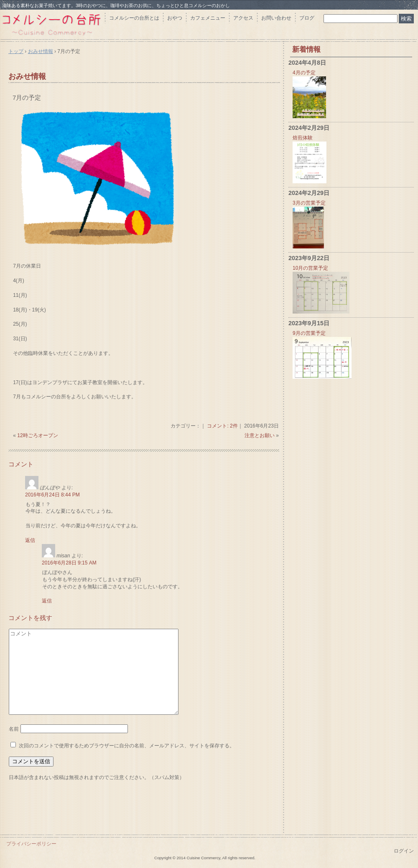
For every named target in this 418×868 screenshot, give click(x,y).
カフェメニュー (208, 18)
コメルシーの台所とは (134, 18)
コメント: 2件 (222, 426)
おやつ (175, 18)
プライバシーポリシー (31, 844)
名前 (14, 729)
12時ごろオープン (37, 435)
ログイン (404, 851)
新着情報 (306, 49)
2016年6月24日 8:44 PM (52, 495)
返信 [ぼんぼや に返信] (30, 540)
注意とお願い (260, 435)
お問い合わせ (276, 18)
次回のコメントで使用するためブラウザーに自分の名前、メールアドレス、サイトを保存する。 (127, 746)
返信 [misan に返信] (47, 601)
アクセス (243, 18)
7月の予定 (27, 97)
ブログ (307, 18)
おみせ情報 (27, 76)
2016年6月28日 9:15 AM (69, 563)
